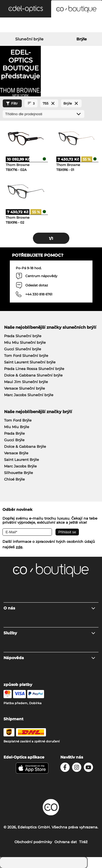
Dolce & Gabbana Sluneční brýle (33, 375)
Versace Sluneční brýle (24, 388)
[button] (26, 9)
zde (19, 547)
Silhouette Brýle (18, 473)
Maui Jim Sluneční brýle (26, 382)
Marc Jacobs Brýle (20, 466)
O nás (50, 608)
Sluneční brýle (29, 39)
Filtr (11, 103)
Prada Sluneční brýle (23, 336)
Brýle (82, 39)
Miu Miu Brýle (17, 427)
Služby (50, 633)
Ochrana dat (66, 842)
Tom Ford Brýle (18, 420)
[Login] (51, 26)
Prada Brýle (14, 433)
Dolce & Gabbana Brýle (25, 446)
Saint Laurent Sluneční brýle (30, 362)
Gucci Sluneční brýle (23, 349)
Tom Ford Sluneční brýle (26, 356)
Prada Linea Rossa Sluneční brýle (34, 369)
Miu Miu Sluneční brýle (25, 342)
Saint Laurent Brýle (21, 460)
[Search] (17, 26)
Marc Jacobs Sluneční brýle (29, 395)
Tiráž (83, 842)
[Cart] (85, 26)
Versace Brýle (16, 453)
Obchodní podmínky (33, 842)
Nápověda (50, 658)
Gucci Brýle (14, 440)
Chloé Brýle (14, 479)
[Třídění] (44, 114)
